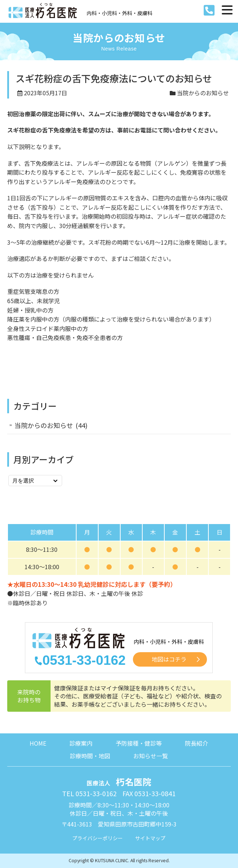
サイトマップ (150, 838)
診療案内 (81, 743)
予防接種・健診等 (139, 743)
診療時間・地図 (90, 756)
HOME (38, 743)
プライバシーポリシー (98, 838)
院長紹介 (196, 743)
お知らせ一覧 (151, 756)
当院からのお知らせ (203, 93)
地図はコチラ (169, 659)
